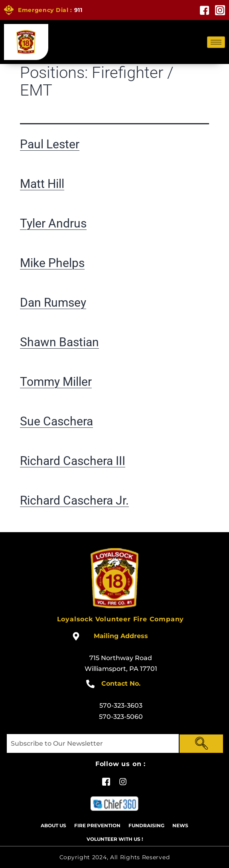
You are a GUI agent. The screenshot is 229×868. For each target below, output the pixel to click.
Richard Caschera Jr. (74, 500)
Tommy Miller (56, 382)
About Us (53, 825)
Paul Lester (50, 144)
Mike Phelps (52, 263)
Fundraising (146, 825)
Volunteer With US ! (115, 839)
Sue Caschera (56, 421)
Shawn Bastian (59, 342)
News (180, 825)
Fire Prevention (97, 825)
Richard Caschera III (73, 461)
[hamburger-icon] (216, 42)
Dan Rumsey (53, 302)
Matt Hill (42, 184)
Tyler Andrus (53, 223)
